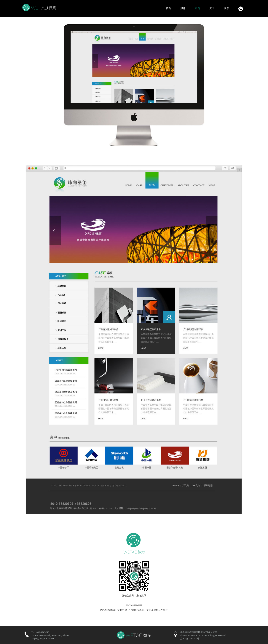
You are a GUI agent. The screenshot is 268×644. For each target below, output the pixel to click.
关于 (212, 8)
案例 (197, 8)
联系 (226, 8)
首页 (168, 8)
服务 (183, 8)
